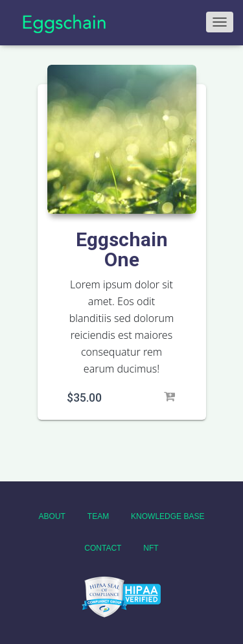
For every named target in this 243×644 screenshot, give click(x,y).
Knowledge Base (168, 516)
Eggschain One (122, 249)
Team (98, 516)
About (52, 516)
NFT (151, 548)
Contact (103, 548)
